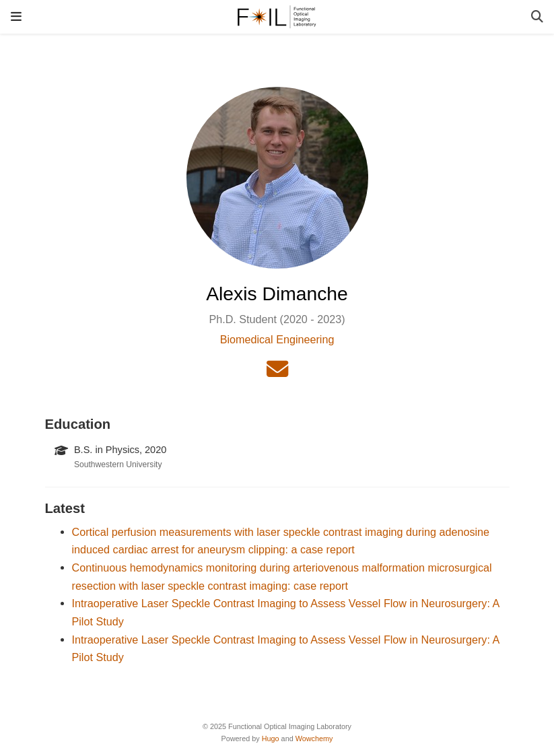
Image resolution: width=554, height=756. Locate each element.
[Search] (537, 17)
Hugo (271, 738)
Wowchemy (314, 738)
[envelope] (277, 373)
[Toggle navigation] (16, 16)
